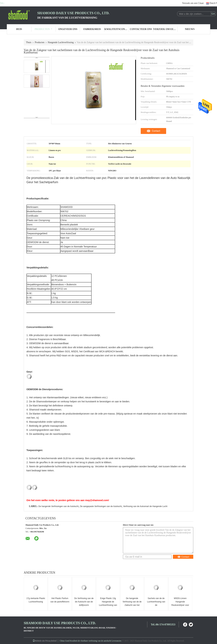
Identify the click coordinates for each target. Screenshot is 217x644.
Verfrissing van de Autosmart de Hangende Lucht (145, 506)
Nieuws (190, 29)
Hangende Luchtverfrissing (61, 42)
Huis (19, 29)
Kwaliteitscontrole (117, 29)
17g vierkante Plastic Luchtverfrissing (36, 600)
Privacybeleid (51, 641)
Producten (43, 29)
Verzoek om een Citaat (193, 3)
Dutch (213, 3)
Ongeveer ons (68, 29)
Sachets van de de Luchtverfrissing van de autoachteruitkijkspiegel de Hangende (157, 605)
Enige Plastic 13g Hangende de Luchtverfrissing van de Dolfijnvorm (108, 603)
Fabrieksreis (92, 29)
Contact (156, 131)
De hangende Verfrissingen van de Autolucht (58, 506)
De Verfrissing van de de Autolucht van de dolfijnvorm (84, 602)
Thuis (29, 42)
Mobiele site (39, 641)
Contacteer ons (141, 29)
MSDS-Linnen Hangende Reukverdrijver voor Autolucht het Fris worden (180, 605)
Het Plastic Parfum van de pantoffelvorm (60, 600)
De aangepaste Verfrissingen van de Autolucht (101, 506)
